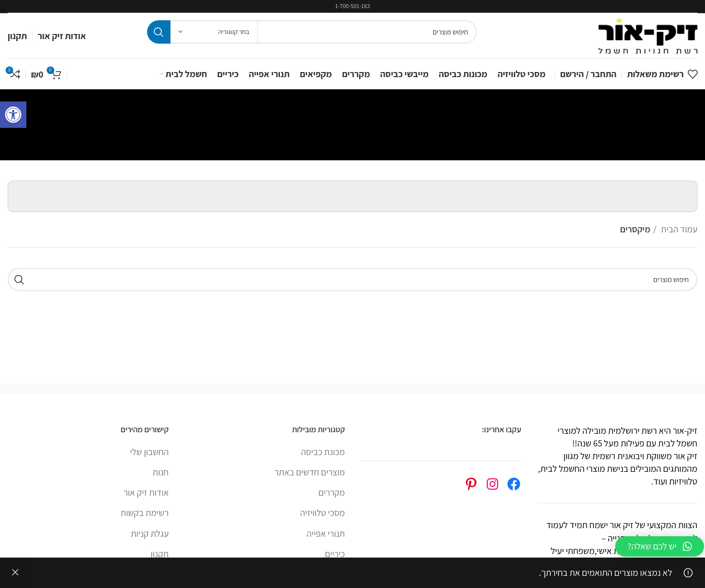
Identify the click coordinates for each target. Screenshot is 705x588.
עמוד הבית (678, 229)
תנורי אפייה (326, 533)
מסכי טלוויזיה (323, 513)
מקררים (332, 492)
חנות (161, 472)
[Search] (312, 32)
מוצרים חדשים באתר (310, 472)
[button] (660, 546)
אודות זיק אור (146, 492)
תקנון (160, 554)
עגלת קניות (150, 533)
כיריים (335, 554)
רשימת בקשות (145, 513)
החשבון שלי (149, 452)
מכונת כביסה (323, 452)
